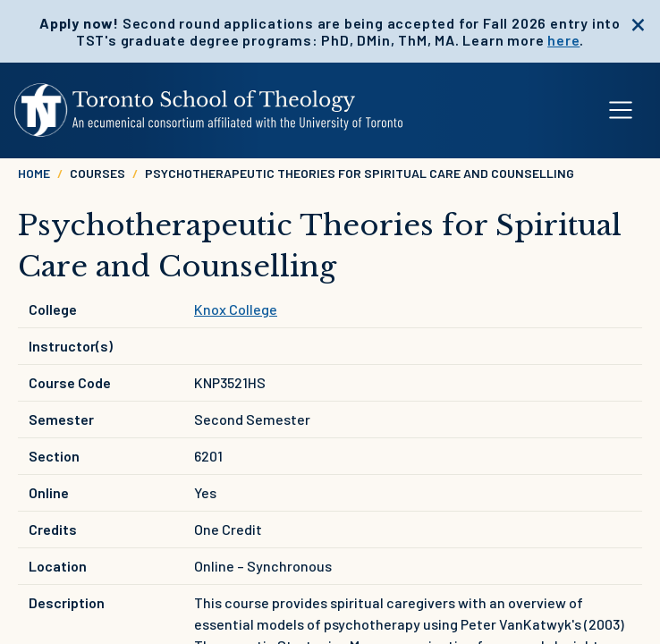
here (563, 40)
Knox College (236, 309)
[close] (638, 22)
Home (34, 173)
